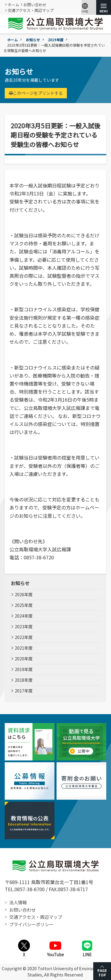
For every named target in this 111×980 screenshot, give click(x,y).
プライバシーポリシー (31, 924)
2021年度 (24, 648)
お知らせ (33, 40)
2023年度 (24, 626)
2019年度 (56, 40)
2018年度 (24, 680)
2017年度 (24, 691)
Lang (85, 7)
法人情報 (18, 902)
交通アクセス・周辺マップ (31, 10)
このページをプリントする (36, 93)
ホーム (13, 5)
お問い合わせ (35, 5)
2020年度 (24, 659)
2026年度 (24, 594)
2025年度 (24, 605)
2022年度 (24, 637)
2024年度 (24, 616)
